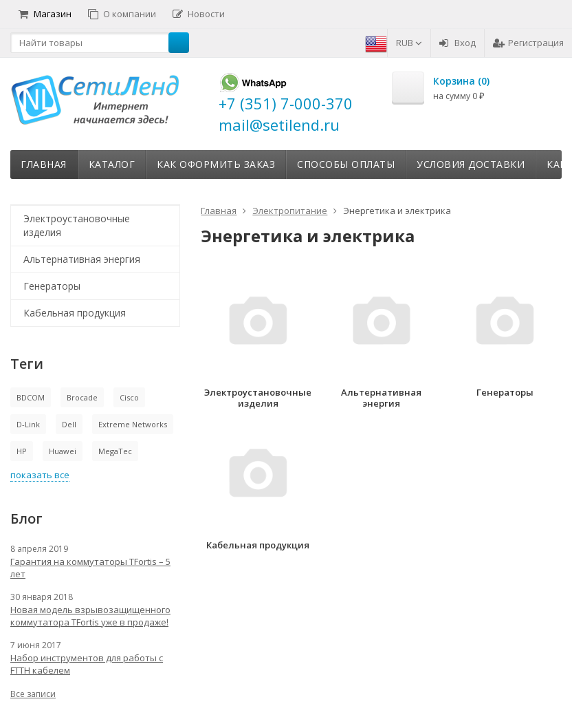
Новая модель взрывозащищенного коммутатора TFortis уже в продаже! (90, 616)
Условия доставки (471, 164)
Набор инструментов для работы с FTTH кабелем (87, 664)
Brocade (82, 397)
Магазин (45, 14)
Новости (199, 14)
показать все (40, 475)
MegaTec (115, 451)
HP (22, 451)
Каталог (112, 164)
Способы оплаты (346, 164)
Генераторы (52, 286)
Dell (69, 424)
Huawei (63, 451)
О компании (122, 14)
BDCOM (31, 397)
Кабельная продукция (75, 313)
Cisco (129, 397)
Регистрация (528, 43)
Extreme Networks (133, 424)
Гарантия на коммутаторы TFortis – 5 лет (90, 568)
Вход (458, 43)
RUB (409, 43)
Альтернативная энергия (82, 259)
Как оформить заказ (216, 164)
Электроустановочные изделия (77, 225)
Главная (44, 164)
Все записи (33, 694)
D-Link (28, 424)
